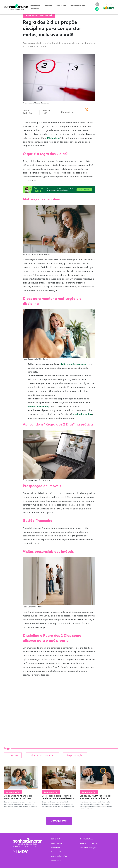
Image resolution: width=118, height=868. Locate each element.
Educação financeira (42, 755)
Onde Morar (34, 9)
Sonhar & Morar (16, 5)
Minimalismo (54, 138)
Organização (75, 755)
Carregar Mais (59, 821)
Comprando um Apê (77, 6)
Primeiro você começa (39, 407)
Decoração (48, 6)
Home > (29, 16)
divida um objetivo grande (73, 364)
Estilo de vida (61, 6)
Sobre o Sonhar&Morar (89, 843)
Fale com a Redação (88, 848)
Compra (13, 755)
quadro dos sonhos (82, 414)
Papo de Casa (35, 6)
